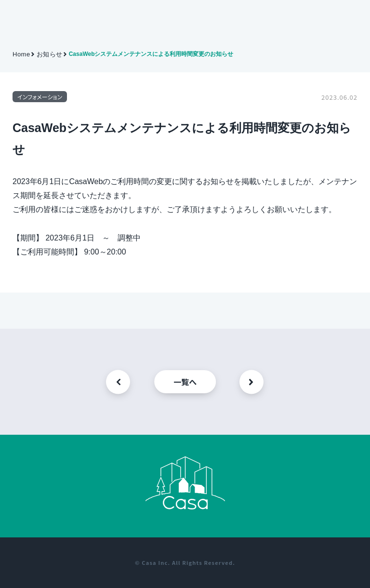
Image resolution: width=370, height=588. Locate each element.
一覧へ (185, 382)
